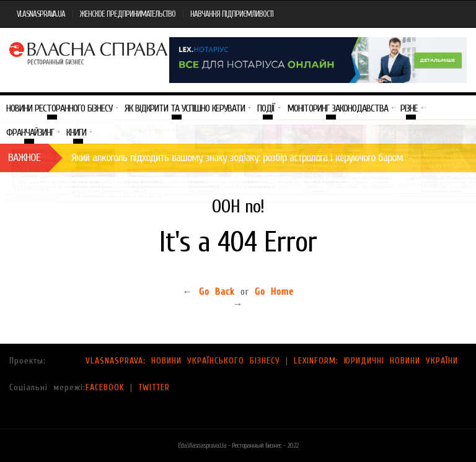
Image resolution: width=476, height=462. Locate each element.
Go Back (217, 292)
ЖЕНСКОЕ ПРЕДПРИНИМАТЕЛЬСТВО (128, 14)
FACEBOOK (105, 387)
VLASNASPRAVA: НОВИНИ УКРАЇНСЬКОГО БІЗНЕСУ (183, 361)
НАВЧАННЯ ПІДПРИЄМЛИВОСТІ (232, 14)
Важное (24, 158)
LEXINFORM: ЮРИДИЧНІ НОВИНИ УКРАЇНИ (376, 361)
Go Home (274, 292)
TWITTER (154, 387)
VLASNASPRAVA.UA (41, 14)
